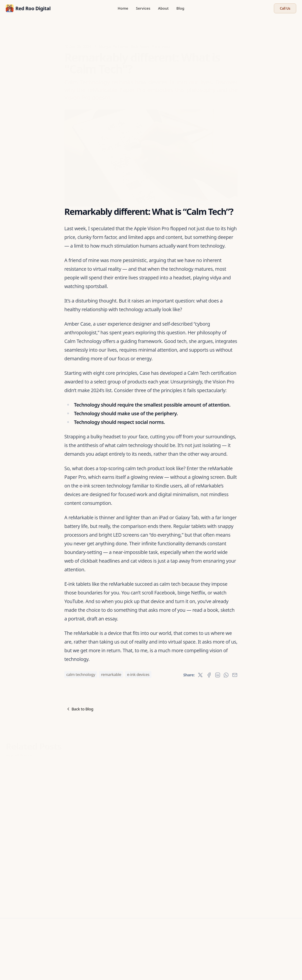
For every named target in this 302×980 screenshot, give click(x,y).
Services (143, 8)
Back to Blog (80, 709)
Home (123, 8)
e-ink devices (138, 674)
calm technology (81, 674)
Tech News (140, 39)
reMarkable (111, 674)
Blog (180, 8)
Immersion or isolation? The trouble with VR (32, 853)
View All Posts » (19, 753)
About (163, 8)
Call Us (285, 8)
